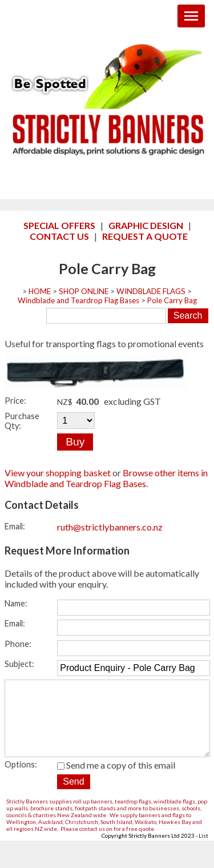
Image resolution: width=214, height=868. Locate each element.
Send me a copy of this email (116, 781)
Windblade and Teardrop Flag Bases (78, 300)
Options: (21, 780)
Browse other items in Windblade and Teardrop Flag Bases (106, 478)
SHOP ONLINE (84, 291)
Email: (15, 526)
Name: (16, 603)
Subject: (19, 664)
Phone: (18, 644)
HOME (40, 291)
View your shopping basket (58, 473)
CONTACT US (59, 236)
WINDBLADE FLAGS (151, 291)
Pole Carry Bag (172, 300)
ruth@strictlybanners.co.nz (110, 527)
